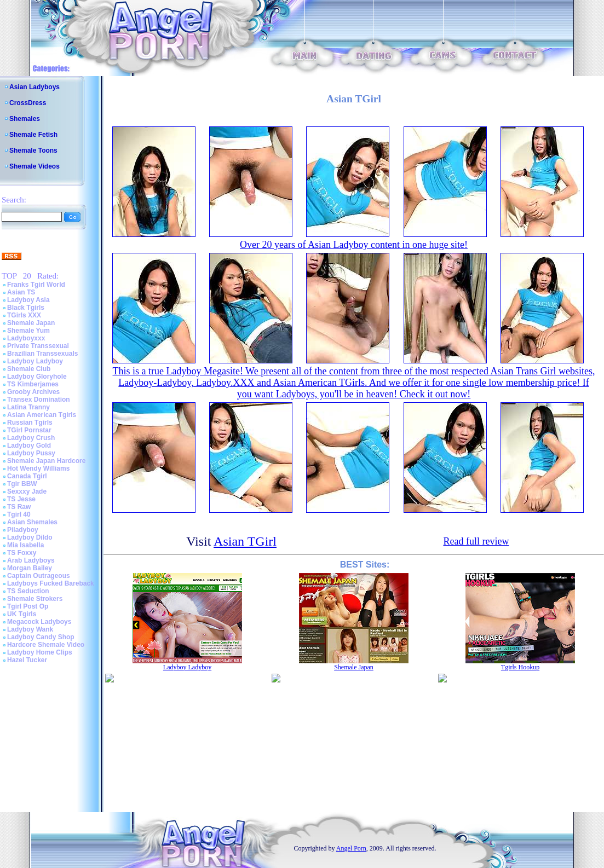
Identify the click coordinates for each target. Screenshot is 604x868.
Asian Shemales (32, 522)
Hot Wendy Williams (38, 468)
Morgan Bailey (30, 568)
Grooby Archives (33, 392)
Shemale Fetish (33, 135)
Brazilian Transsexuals (42, 354)
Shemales (25, 119)
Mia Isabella (25, 545)
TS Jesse (21, 499)
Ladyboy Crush (31, 438)
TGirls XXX (24, 315)
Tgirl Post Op (28, 606)
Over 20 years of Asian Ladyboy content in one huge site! (354, 245)
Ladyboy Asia (28, 300)
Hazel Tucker (27, 660)
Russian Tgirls (30, 423)
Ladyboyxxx (26, 338)
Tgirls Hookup (520, 667)
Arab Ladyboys (31, 560)
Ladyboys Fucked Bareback (51, 583)
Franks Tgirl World (36, 285)
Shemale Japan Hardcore (46, 461)
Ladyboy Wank (30, 629)
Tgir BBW (22, 484)
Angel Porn (351, 848)
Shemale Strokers (35, 599)
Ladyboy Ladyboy (35, 361)
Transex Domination (39, 400)
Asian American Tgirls (42, 415)
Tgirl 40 (19, 514)
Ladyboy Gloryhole (37, 377)
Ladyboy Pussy (31, 453)
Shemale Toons (33, 151)
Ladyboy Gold (29, 445)
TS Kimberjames (33, 384)
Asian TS (21, 292)
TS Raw (19, 507)
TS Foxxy (22, 553)
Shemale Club (29, 369)
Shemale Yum (28, 331)
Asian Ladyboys (34, 87)
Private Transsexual (38, 346)
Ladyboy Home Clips (40, 652)
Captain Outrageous (39, 576)
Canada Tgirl (27, 476)
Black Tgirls (26, 308)
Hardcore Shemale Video (46, 645)
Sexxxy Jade (27, 491)
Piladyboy (23, 530)
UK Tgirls (22, 614)
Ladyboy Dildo (30, 537)
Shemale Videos (34, 166)
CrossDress (28, 103)
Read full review (476, 541)
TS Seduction (28, 591)
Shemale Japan (31, 323)
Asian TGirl (245, 541)
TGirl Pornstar (29, 430)
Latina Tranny (28, 407)
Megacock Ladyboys (39, 622)
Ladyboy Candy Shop (41, 637)
